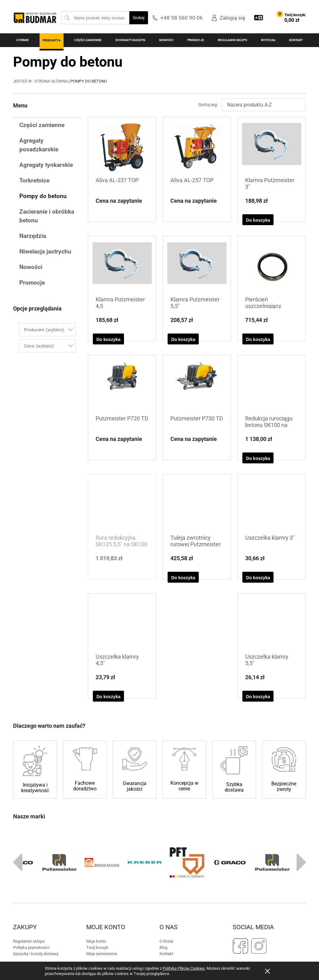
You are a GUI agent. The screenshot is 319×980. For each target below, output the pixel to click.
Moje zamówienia (102, 856)
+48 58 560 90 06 (182, 18)
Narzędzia (33, 236)
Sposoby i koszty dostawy (36, 856)
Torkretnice (34, 180)
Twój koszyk (97, 850)
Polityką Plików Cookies (184, 968)
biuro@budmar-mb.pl (212, 890)
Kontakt (166, 856)
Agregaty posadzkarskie (39, 145)
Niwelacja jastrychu (45, 251)
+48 (151, 890)
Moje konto (96, 844)
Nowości (31, 267)
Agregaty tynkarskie (46, 165)
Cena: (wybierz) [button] (39, 346)
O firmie (166, 844)
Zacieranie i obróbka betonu (47, 216)
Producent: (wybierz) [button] (44, 330)
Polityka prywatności (31, 850)
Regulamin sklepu (29, 844)
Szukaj (138, 18)
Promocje (32, 283)
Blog (163, 850)
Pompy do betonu (43, 196)
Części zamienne (42, 125)
